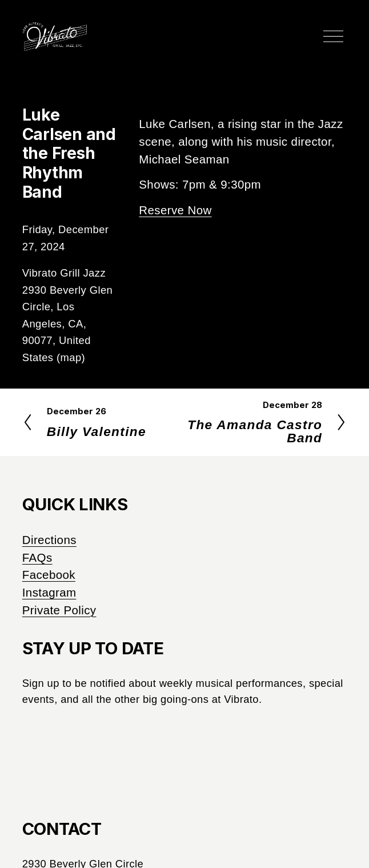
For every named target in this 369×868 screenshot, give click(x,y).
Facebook (49, 575)
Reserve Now (175, 210)
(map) (71, 357)
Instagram (49, 592)
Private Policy (59, 610)
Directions (49, 540)
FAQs (37, 557)
